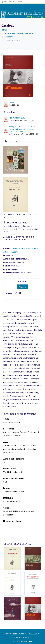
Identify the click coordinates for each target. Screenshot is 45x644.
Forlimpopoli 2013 (17, 118)
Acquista (22, 287)
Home (4, 30)
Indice (12, 103)
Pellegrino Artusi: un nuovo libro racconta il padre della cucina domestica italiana (24, 129)
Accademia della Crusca (12, 2)
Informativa (26, 642)
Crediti (16, 642)
